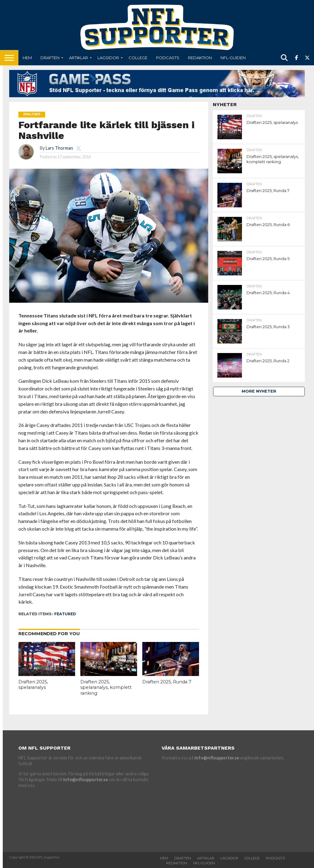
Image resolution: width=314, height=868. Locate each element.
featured (65, 614)
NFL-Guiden (233, 58)
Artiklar (78, 58)
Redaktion (200, 58)
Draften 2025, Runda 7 (167, 682)
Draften (50, 58)
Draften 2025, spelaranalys (33, 685)
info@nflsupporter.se (86, 780)
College (138, 58)
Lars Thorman (59, 148)
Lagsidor (108, 58)
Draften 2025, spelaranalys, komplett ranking (106, 687)
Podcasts (168, 58)
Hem (27, 58)
